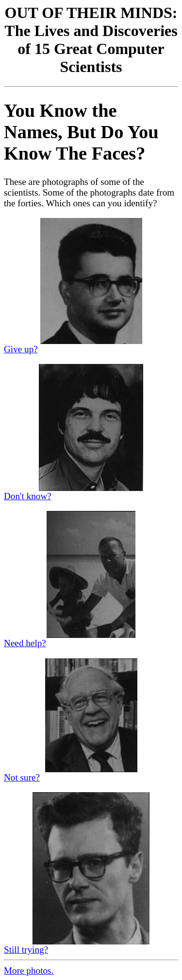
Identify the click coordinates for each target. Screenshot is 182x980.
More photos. (29, 971)
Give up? (21, 349)
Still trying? (26, 950)
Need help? (25, 643)
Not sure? (22, 777)
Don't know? (28, 496)
